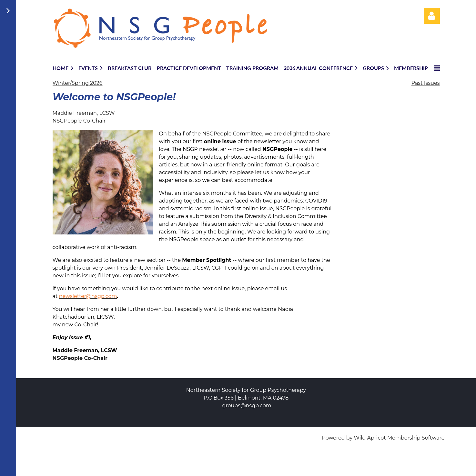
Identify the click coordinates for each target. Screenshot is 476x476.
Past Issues (426, 83)
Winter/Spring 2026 (78, 83)
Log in (432, 16)
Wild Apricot (370, 438)
